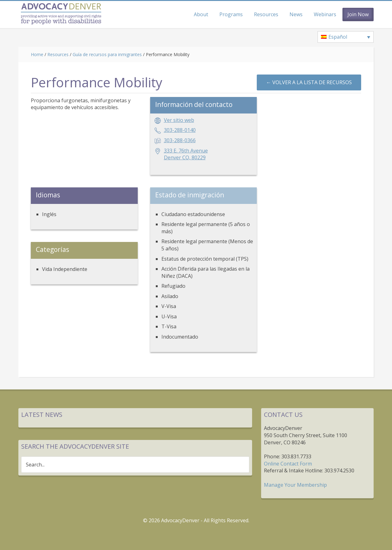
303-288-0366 (180, 140)
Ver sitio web (179, 120)
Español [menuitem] (338, 37)
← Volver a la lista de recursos (309, 82)
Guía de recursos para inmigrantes (107, 54)
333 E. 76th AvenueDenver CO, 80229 (186, 154)
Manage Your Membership (295, 485)
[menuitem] (346, 37)
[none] (346, 37)
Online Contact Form (288, 464)
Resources (58, 54)
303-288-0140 (180, 130)
